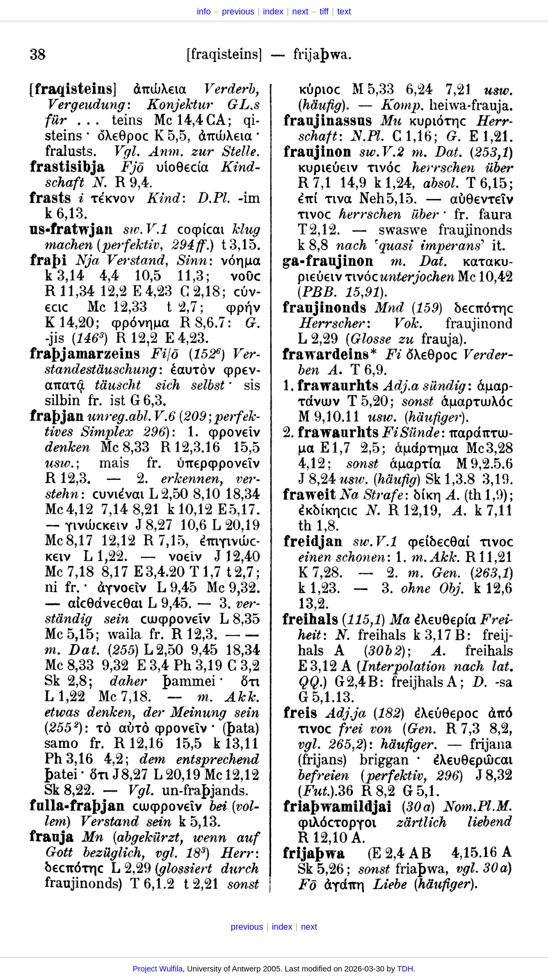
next (300, 12)
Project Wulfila (158, 969)
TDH (405, 969)
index (273, 12)
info (204, 12)
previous (238, 12)
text (344, 12)
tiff (324, 12)
